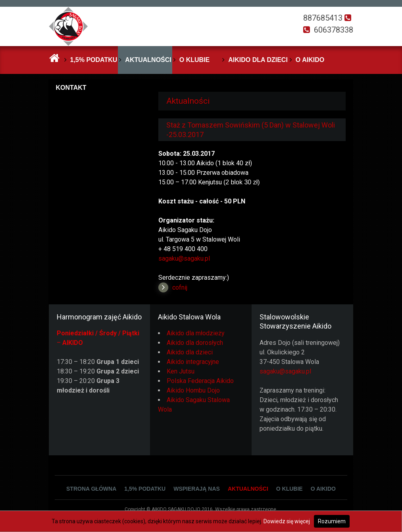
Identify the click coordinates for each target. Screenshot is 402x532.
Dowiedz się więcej (287, 521)
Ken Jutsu (181, 371)
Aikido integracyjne (193, 362)
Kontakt (71, 88)
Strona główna (91, 489)
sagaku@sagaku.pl (184, 258)
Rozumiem (332, 521)
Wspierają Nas (197, 489)
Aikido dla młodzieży (196, 333)
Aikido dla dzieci (258, 60)
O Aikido (310, 60)
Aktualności (148, 60)
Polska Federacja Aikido (200, 381)
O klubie (194, 60)
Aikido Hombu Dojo (193, 390)
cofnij (180, 287)
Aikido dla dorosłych (195, 343)
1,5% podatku (94, 60)
